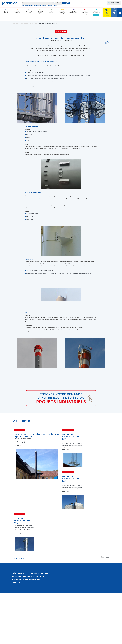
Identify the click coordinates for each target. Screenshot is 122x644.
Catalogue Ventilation (73, 3)
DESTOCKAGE (115, 3)
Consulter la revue (87, 3)
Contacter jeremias (101, 3)
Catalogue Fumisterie (60, 3)
